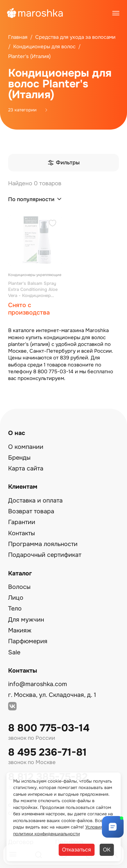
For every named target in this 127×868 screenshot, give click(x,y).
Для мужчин (26, 620)
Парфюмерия (28, 641)
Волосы (19, 587)
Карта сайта (26, 468)
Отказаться (77, 850)
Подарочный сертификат (45, 555)
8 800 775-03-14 (49, 728)
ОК (107, 850)
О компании (26, 447)
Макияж (20, 630)
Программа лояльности (43, 544)
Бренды (19, 458)
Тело (15, 608)
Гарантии (22, 522)
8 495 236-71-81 (47, 752)
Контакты (22, 533)
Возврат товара (31, 511)
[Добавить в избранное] (52, 224)
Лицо (16, 598)
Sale (14, 652)
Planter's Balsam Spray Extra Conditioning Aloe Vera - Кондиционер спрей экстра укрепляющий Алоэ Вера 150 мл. (35, 289)
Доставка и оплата (35, 500)
